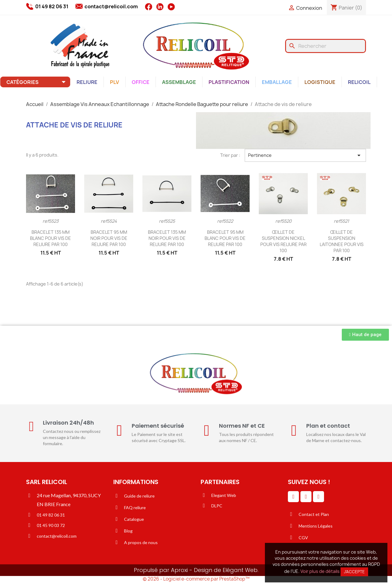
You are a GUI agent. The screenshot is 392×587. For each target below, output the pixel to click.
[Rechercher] (326, 46)
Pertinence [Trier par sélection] (305, 155)
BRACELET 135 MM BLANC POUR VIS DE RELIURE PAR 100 (51, 238)
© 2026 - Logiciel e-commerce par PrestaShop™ (196, 579)
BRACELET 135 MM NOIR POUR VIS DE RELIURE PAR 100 (167, 238)
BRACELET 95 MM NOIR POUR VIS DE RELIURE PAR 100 (109, 238)
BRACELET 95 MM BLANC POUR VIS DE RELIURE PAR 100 (225, 238)
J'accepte (354, 572)
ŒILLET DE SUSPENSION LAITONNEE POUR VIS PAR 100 (342, 241)
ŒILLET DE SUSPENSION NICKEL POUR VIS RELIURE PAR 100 (283, 241)
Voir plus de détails (320, 571)
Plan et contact (328, 426)
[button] (365, 335)
